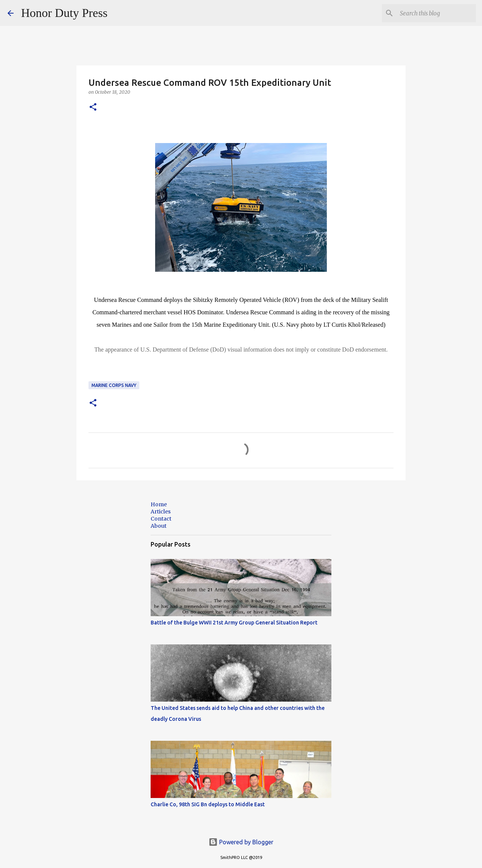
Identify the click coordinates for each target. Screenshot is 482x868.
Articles (161, 512)
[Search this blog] (436, 13)
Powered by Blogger (241, 842)
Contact (161, 519)
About (159, 526)
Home (159, 504)
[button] (93, 107)
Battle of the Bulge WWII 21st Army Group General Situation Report (234, 623)
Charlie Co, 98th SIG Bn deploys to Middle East (208, 804)
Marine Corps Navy (114, 385)
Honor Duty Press (64, 13)
